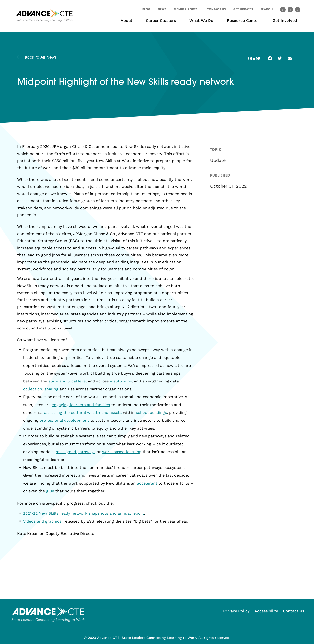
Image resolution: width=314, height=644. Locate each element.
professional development (64, 420)
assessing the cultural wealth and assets (83, 413)
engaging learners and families (81, 405)
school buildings (151, 413)
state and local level (67, 381)
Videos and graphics (42, 521)
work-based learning (122, 452)
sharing (51, 389)
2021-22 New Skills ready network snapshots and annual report (84, 513)
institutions (121, 381)
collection (33, 389)
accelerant (147, 483)
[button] (267, 10)
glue (50, 491)
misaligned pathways (76, 452)
